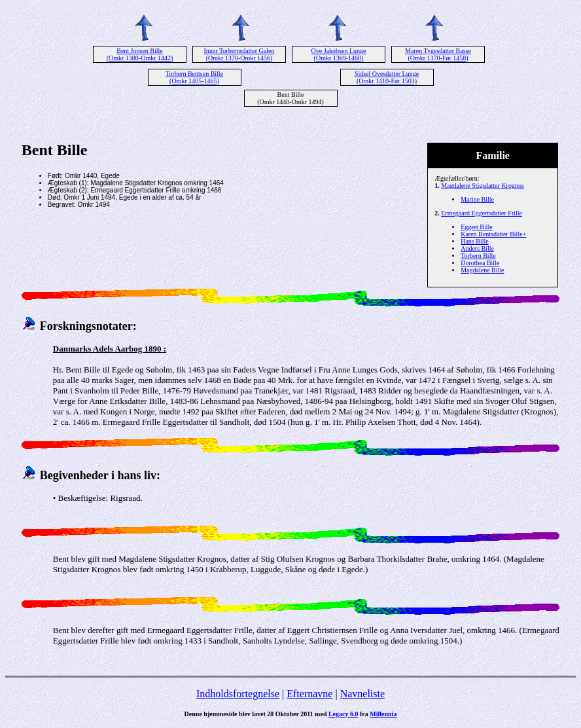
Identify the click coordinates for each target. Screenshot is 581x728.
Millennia (383, 714)
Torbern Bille (478, 256)
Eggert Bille (477, 227)
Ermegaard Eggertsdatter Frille (482, 213)
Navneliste (362, 694)
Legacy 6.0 (343, 714)
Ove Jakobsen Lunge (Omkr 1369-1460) (339, 54)
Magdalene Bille (482, 270)
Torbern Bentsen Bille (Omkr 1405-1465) (194, 77)
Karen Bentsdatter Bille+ (493, 234)
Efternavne (309, 694)
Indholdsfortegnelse (238, 694)
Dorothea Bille (480, 263)
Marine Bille (477, 199)
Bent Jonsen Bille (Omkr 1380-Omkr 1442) (140, 54)
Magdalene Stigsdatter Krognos (483, 186)
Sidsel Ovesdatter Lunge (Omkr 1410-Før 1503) (387, 77)
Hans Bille (475, 241)
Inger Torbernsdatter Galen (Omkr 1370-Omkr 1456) (239, 54)
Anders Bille (477, 248)
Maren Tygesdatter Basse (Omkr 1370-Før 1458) (438, 54)
